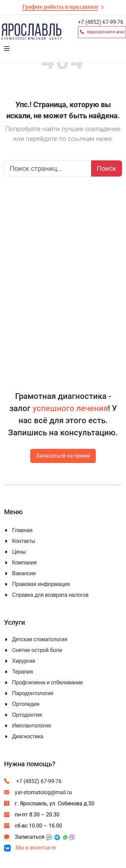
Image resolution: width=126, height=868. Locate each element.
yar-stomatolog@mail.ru (38, 792)
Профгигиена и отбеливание (48, 683)
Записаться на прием (63, 456)
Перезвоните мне (102, 32)
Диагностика (28, 737)
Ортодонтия (27, 715)
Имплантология (32, 726)
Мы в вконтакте (30, 848)
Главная (22, 530)
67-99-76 (101, 22)
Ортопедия (26, 704)
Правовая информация (41, 584)
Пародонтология (33, 693)
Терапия (23, 672)
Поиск (107, 168)
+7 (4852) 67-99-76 (33, 781)
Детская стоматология (40, 640)
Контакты (24, 541)
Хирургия (24, 661)
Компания (24, 563)
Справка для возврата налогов (50, 595)
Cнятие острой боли (37, 650)
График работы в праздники (60, 7)
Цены (19, 552)
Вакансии (24, 573)
